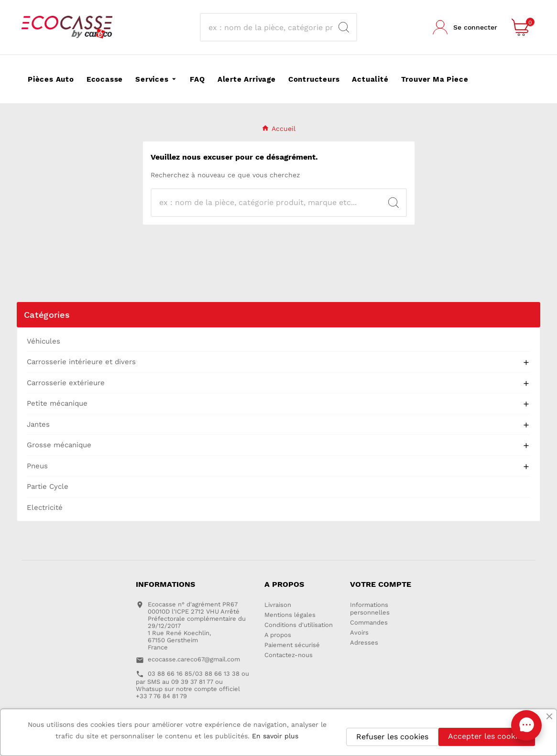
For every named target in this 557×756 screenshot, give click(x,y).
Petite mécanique (57, 403)
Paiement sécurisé (292, 645)
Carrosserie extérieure (66, 383)
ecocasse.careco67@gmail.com (194, 659)
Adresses (364, 643)
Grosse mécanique (59, 445)
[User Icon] (465, 27)
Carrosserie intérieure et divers (81, 362)
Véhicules (44, 341)
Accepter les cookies (487, 736)
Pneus (37, 466)
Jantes (38, 424)
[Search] (344, 27)
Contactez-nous (289, 655)
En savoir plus (275, 736)
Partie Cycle (48, 486)
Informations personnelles (370, 609)
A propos (278, 635)
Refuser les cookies (392, 737)
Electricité (45, 508)
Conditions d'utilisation (299, 625)
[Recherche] (269, 27)
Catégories (47, 315)
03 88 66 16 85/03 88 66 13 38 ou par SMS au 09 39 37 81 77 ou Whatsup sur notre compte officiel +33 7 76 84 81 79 (192, 685)
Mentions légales (290, 615)
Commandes (369, 622)
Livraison (278, 605)
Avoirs (359, 632)
